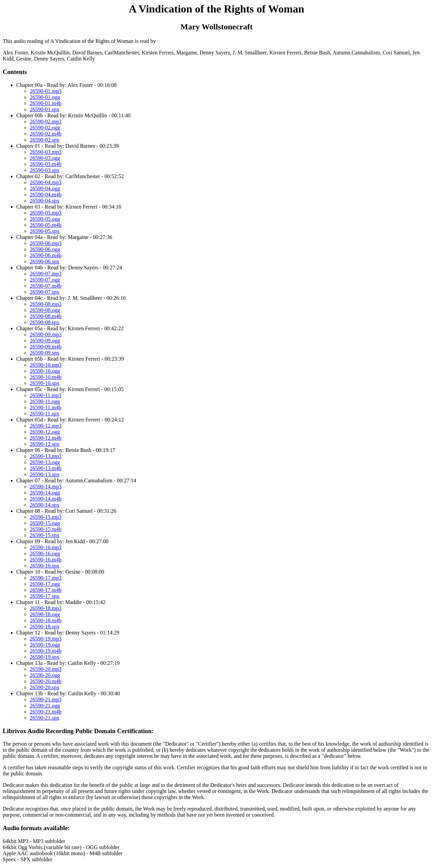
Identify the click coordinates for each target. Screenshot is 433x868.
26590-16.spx (45, 566)
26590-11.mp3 (45, 395)
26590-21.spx (45, 718)
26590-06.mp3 (46, 243)
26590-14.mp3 (46, 487)
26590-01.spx (45, 109)
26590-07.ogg (45, 280)
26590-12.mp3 (46, 426)
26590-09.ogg (45, 341)
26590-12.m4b (46, 438)
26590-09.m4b (46, 347)
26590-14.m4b (46, 499)
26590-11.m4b (45, 407)
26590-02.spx (45, 140)
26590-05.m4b (46, 225)
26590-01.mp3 (46, 91)
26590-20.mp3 (46, 669)
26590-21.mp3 (46, 700)
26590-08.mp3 (46, 304)
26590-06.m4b (46, 255)
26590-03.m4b (46, 164)
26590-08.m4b (46, 316)
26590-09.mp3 (46, 334)
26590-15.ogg (45, 523)
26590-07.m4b (46, 286)
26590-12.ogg (45, 432)
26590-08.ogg (45, 310)
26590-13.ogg (45, 462)
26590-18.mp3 (46, 608)
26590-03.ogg (45, 158)
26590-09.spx (45, 353)
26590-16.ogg (45, 553)
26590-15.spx (45, 535)
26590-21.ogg (45, 706)
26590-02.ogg (45, 128)
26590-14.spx (45, 505)
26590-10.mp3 (46, 365)
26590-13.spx (45, 474)
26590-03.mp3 (46, 152)
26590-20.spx (45, 687)
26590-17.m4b (46, 590)
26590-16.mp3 (46, 547)
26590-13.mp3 (46, 456)
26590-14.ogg (45, 493)
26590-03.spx (45, 170)
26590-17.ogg (45, 584)
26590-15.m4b (46, 529)
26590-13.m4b (46, 468)
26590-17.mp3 (46, 578)
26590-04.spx (45, 201)
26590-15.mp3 (46, 517)
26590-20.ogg (45, 675)
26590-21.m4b (46, 712)
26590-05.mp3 (46, 213)
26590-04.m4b (46, 195)
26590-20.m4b (46, 681)
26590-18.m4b (46, 620)
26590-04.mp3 (46, 182)
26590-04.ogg (45, 188)
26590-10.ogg (45, 371)
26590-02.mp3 (46, 122)
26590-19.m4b (46, 651)
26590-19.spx (45, 657)
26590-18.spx (45, 626)
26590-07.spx (45, 292)
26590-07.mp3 (46, 274)
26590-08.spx (45, 322)
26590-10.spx (45, 383)
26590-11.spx (44, 414)
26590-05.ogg (45, 219)
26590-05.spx (45, 231)
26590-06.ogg (45, 249)
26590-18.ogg (45, 614)
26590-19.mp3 (46, 639)
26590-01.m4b (46, 103)
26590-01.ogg (45, 97)
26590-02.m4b (46, 134)
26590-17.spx (45, 596)
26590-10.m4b (46, 377)
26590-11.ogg (45, 401)
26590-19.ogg (45, 645)
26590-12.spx (45, 444)
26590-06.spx (45, 261)
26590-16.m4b (46, 560)
